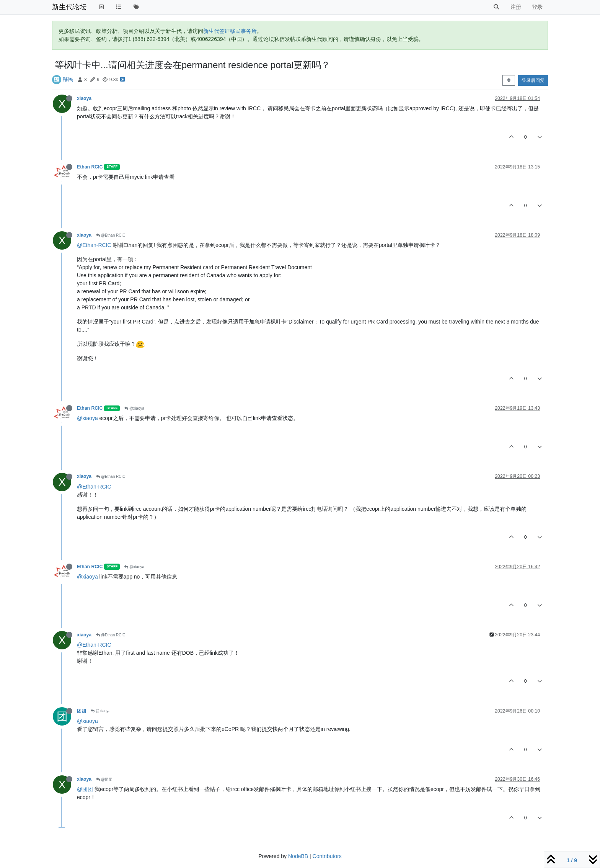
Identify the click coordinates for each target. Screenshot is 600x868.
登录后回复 (533, 80)
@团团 (104, 779)
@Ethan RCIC (111, 235)
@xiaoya (134, 408)
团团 (82, 711)
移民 (68, 79)
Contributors (327, 856)
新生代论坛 (69, 7)
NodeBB (298, 856)
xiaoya (84, 98)
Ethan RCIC (90, 167)
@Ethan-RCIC (94, 245)
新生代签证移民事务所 (230, 31)
